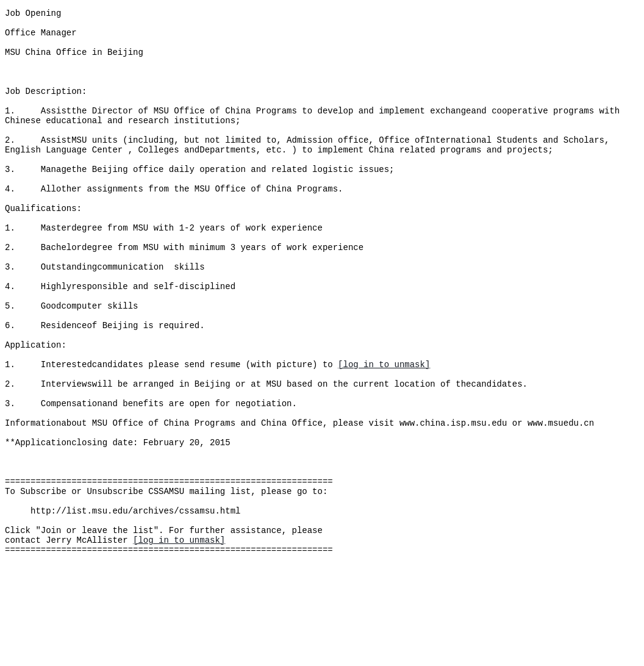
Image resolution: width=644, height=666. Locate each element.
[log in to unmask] (384, 431)
